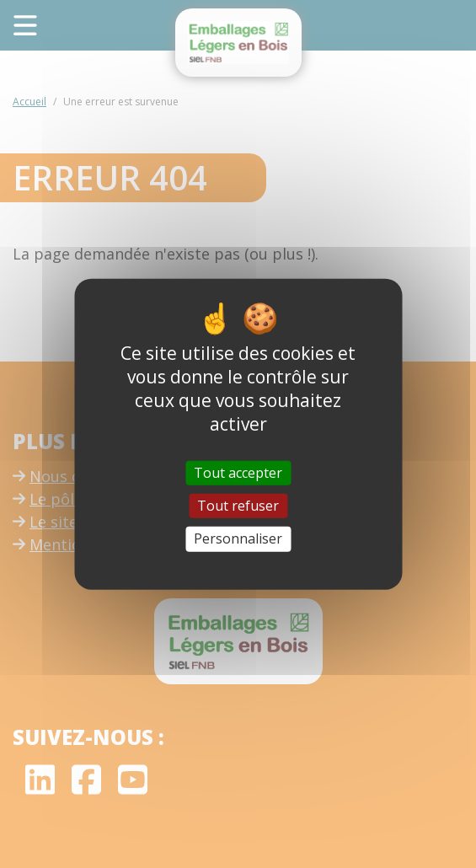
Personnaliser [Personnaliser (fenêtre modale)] (238, 538)
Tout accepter (238, 473)
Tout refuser (238, 506)
